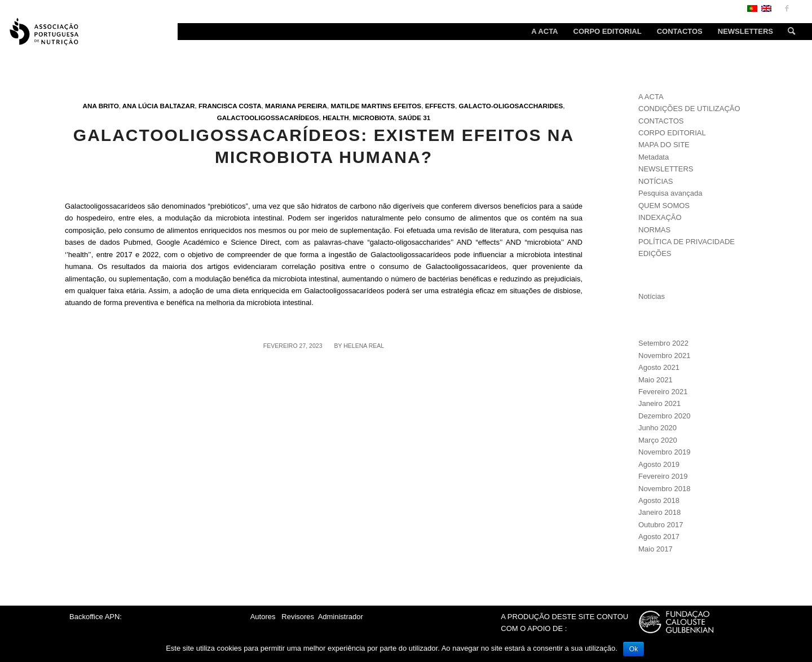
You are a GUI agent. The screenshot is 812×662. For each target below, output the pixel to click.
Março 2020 (658, 440)
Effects (440, 106)
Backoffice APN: (96, 617)
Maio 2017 (656, 549)
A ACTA (651, 97)
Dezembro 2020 (665, 416)
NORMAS (654, 230)
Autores (263, 617)
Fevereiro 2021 (663, 392)
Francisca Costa (230, 106)
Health (336, 118)
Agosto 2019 (659, 464)
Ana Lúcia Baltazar (159, 106)
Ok (634, 649)
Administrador (341, 617)
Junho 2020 (657, 428)
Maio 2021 (656, 380)
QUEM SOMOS (664, 206)
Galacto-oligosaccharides (511, 106)
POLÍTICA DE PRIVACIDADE (687, 242)
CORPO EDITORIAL (672, 133)
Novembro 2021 (665, 356)
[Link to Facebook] (787, 8)
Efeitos (407, 106)
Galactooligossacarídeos (268, 118)
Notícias (652, 296)
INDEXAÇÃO (660, 217)
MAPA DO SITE (664, 145)
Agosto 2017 (659, 537)
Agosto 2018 (659, 500)
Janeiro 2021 (659, 403)
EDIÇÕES (655, 253)
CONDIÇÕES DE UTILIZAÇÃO (689, 109)
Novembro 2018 (665, 489)
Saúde (410, 118)
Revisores (297, 617)
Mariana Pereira (296, 106)
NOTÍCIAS (656, 181)
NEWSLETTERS (666, 169)
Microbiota (373, 118)
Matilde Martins (361, 106)
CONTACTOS (661, 121)
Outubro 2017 (661, 525)
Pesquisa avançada (670, 193)
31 (427, 118)
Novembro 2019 (665, 452)
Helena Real (364, 346)
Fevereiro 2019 (663, 476)
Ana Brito (101, 106)
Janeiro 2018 (659, 512)
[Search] (788, 32)
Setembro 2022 (663, 343)
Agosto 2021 (659, 367)
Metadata (654, 157)
